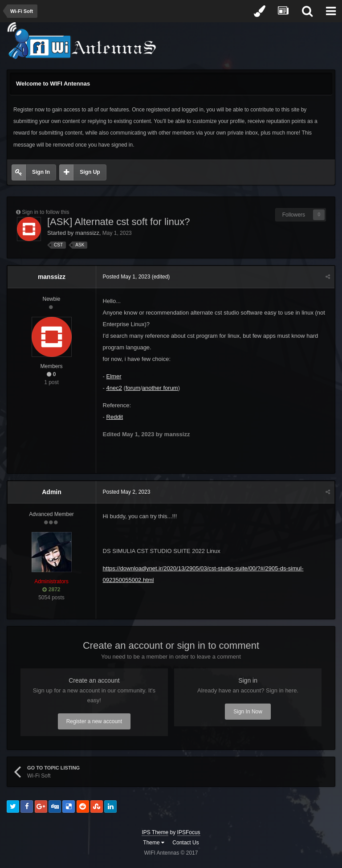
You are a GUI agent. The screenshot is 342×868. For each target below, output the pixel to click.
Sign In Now (248, 712)
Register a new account (94, 721)
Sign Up (90, 172)
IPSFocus (189, 832)
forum (133, 388)
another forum (160, 388)
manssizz (87, 233)
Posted (127, 277)
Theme (154, 843)
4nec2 (114, 388)
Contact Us (185, 843)
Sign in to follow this (45, 212)
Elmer (114, 376)
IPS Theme (155, 832)
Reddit (115, 417)
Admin (52, 492)
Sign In (41, 172)
